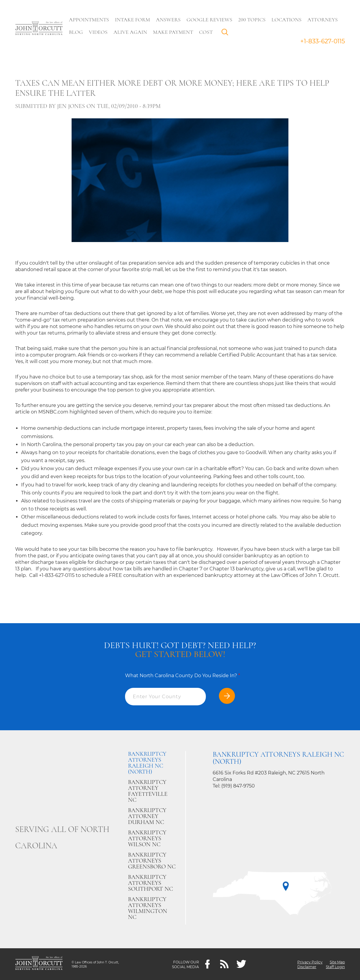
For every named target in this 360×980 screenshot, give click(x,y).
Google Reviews (211, 20)
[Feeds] (224, 964)
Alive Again (132, 32)
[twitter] (241, 964)
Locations (288, 20)
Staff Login (335, 967)
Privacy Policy (310, 962)
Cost (207, 32)
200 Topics (253, 20)
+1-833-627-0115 (323, 41)
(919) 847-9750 (238, 786)
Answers (170, 20)
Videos (100, 32)
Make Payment (175, 32)
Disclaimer (307, 967)
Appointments (90, 20)
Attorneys (324, 20)
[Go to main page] (39, 29)
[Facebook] (207, 964)
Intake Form (134, 20)
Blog (77, 32)
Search (228, 34)
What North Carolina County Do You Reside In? (183, 676)
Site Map (337, 962)
